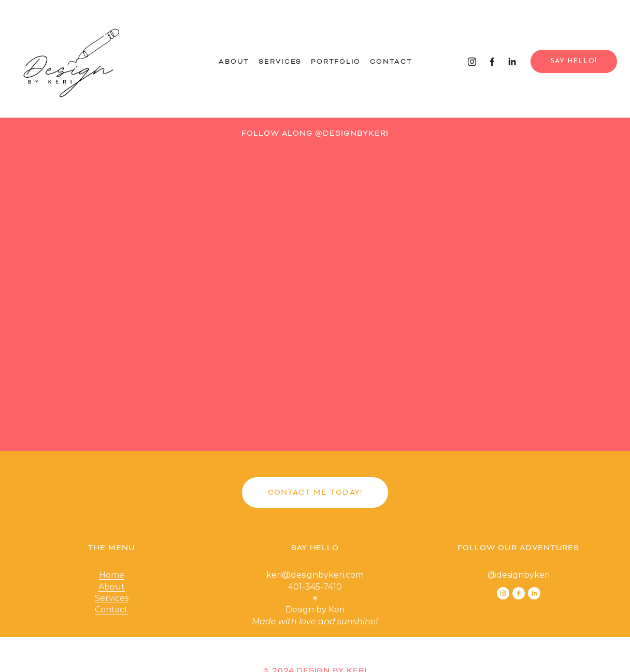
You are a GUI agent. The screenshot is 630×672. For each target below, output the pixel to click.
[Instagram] (472, 62)
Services (280, 61)
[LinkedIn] (512, 62)
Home (112, 575)
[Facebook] (492, 62)
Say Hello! (574, 61)
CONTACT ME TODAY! (315, 492)
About (234, 61)
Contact (391, 61)
